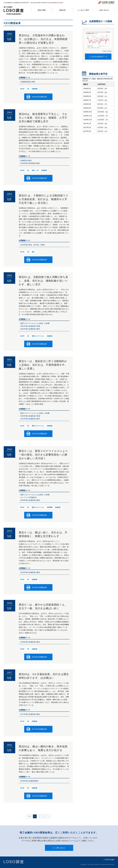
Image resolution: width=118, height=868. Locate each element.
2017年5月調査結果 (39, 729)
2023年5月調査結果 (39, 260)
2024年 (22, 170)
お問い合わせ (60, 848)
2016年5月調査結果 (39, 796)
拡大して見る (107, 51)
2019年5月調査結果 (39, 587)
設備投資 (44, 170)
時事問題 (35, 89)
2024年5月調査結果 (39, 178)
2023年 (22, 252)
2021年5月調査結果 (39, 434)
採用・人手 (35, 170)
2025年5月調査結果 (39, 97)
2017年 (22, 721)
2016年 (22, 788)
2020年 (22, 507)
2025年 (22, 89)
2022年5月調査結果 (39, 344)
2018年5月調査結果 (39, 657)
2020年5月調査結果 (39, 515)
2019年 (22, 580)
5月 (28, 89)
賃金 (33, 252)
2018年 (22, 649)
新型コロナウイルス (38, 336)
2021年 (22, 426)
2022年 (22, 336)
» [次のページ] (49, 816)
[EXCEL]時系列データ (99, 57)
